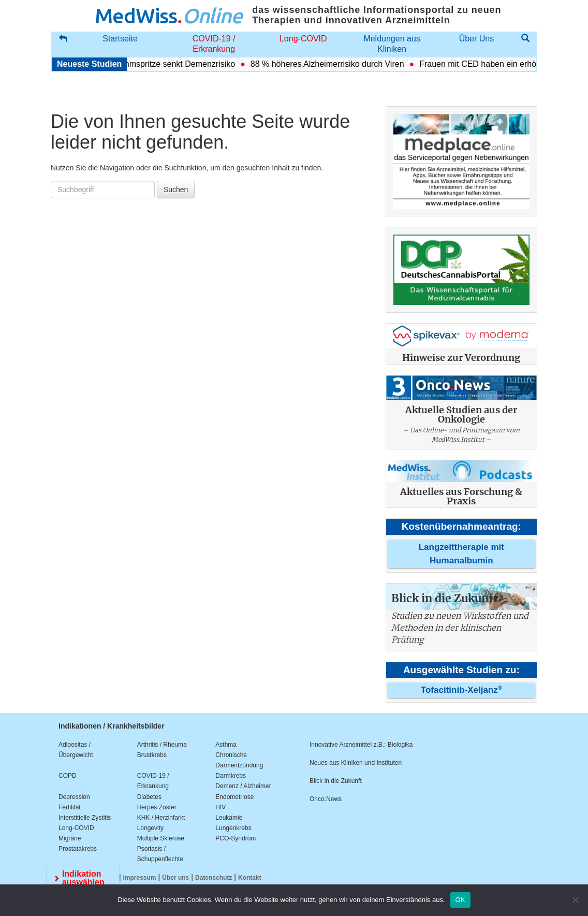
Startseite (120, 39)
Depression (74, 797)
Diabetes (149, 797)
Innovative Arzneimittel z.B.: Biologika (361, 745)
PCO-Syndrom (236, 838)
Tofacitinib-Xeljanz (461, 690)
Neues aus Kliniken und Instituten (356, 763)
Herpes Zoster (157, 807)
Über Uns (477, 39)
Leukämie (229, 818)
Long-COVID (303, 39)
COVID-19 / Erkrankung (214, 44)
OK (460, 900)
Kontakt (250, 878)
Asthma (226, 745)
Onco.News (326, 799)
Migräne (70, 838)
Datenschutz (214, 878)
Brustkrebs (152, 755)
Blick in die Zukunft (336, 781)
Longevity (150, 828)
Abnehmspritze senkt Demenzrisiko (175, 64)
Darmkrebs (231, 776)
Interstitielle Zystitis (85, 818)
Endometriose (234, 797)
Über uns (175, 878)
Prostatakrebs (78, 849)
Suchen (176, 190)
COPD (68, 776)
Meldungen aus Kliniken (392, 44)
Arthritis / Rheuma (162, 745)
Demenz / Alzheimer (243, 786)
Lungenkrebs (233, 828)
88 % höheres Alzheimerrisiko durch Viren (332, 64)
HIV (220, 807)
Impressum (140, 878)
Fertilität (70, 807)
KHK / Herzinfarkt (161, 818)
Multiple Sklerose (161, 838)
